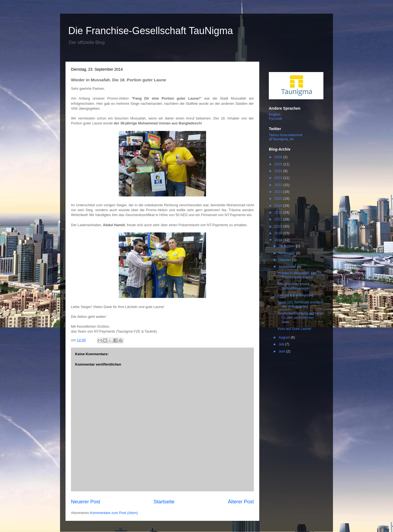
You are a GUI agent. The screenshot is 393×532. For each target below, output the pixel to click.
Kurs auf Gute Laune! (294, 329)
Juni (282, 351)
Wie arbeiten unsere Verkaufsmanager (294, 286)
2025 (279, 164)
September (288, 267)
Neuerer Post (86, 502)
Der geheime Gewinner (296, 295)
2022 (279, 185)
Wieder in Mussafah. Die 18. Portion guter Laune (300, 275)
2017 (279, 219)
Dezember (287, 246)
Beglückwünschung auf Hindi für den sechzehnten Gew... (300, 318)
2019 (279, 206)
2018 (279, 212)
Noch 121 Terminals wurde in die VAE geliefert (300, 304)
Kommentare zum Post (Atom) (114, 513)
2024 (279, 171)
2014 (279, 240)
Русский (275, 119)
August (285, 337)
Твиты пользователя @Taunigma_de (286, 137)
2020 (279, 198)
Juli (282, 344)
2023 (279, 178)
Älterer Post (241, 502)
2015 (279, 233)
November (287, 253)
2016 (279, 226)
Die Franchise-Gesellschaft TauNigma (151, 31)
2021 (279, 192)
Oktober (285, 260)
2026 (279, 157)
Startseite (164, 502)
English (275, 114)
